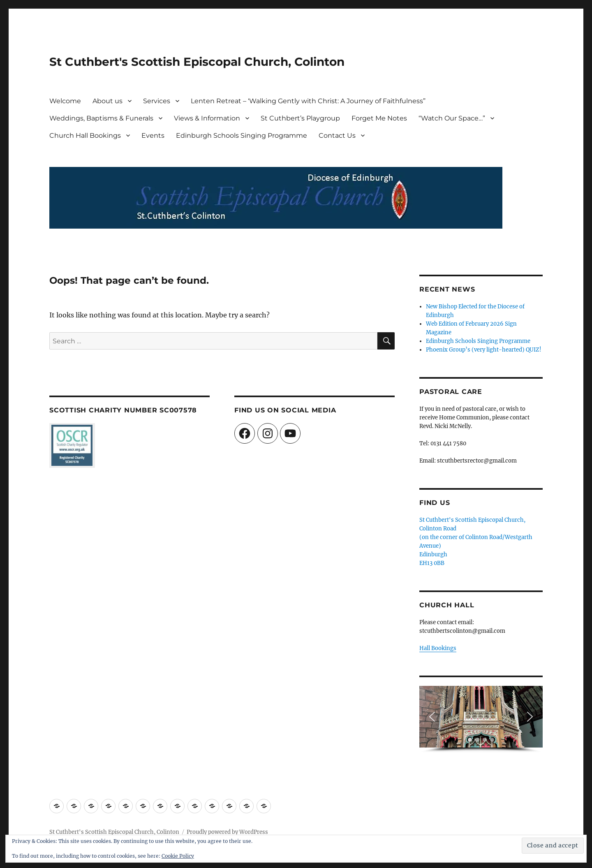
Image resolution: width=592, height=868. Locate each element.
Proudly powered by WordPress (227, 832)
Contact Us (337, 135)
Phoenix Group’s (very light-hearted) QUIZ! (484, 350)
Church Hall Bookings (85, 135)
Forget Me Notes (379, 118)
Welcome (65, 101)
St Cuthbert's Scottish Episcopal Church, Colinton (197, 62)
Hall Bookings (438, 648)
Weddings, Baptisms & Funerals (101, 118)
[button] (432, 717)
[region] (481, 719)
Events (153, 135)
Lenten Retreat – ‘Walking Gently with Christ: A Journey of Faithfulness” (308, 101)
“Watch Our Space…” (452, 118)
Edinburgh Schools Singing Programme (242, 135)
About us (108, 101)
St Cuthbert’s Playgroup (300, 118)
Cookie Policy (178, 856)
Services (157, 101)
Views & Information (207, 118)
